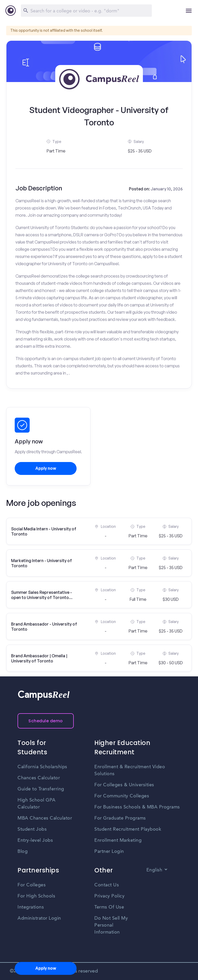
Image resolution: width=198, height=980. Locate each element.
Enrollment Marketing (118, 840)
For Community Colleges (122, 796)
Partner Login (109, 852)
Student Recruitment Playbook (128, 829)
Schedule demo (46, 721)
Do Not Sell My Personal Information (111, 925)
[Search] (86, 11)
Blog (23, 852)
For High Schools (36, 896)
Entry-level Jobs (35, 840)
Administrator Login (39, 918)
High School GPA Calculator (37, 804)
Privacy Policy (109, 896)
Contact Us (107, 885)
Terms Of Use (109, 907)
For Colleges (32, 885)
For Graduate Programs (120, 818)
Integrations (31, 907)
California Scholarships (42, 767)
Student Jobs (32, 829)
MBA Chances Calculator (45, 818)
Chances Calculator (39, 778)
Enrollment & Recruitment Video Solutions (130, 770)
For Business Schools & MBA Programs (137, 807)
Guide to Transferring (41, 789)
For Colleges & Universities (124, 785)
